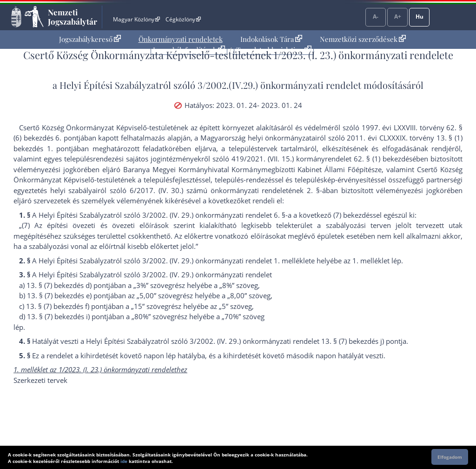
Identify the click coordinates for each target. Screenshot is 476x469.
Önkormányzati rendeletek (181, 39)
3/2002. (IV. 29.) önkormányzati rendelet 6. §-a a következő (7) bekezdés (258, 215)
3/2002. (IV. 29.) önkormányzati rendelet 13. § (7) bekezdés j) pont (295, 341)
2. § (313, 190)
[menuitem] (90, 39)
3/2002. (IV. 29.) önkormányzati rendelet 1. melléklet (227, 261)
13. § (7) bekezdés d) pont (67, 285)
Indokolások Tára (271, 39)
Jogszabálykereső (90, 39)
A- (376, 17)
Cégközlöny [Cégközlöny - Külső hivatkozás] (183, 19)
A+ (398, 17)
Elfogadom (450, 457)
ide (124, 461)
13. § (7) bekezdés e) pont (68, 295)
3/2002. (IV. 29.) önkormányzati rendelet (207, 275)
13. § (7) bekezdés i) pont (67, 316)
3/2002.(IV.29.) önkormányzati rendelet (279, 85)
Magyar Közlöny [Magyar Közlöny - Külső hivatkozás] (136, 19)
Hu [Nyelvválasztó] (420, 17)
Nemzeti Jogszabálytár (73, 17)
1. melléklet (371, 261)
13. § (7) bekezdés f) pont (66, 306)
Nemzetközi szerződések (363, 39)
